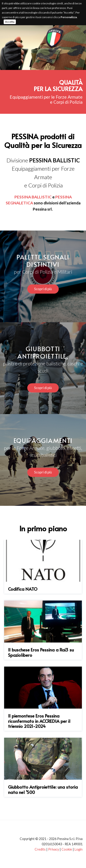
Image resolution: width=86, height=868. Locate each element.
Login (79, 849)
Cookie (67, 849)
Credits (40, 849)
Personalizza (69, 17)
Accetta (10, 22)
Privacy (54, 849)
